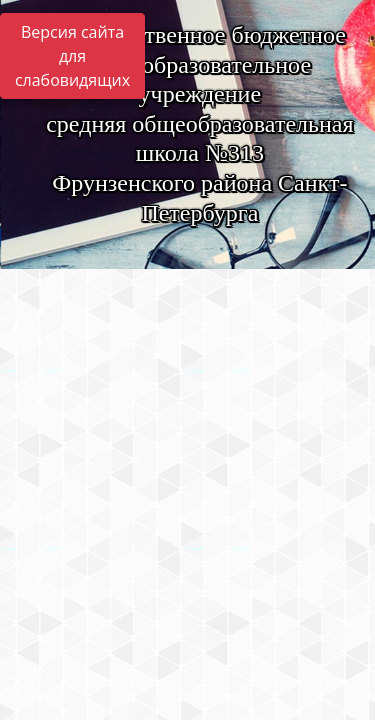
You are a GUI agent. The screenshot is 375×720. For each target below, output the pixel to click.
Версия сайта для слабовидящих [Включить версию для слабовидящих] (72, 56)
